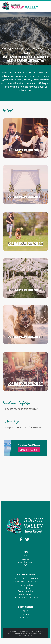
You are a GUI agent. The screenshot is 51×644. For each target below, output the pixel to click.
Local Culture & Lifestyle (26, 579)
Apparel (26, 614)
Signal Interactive (26, 635)
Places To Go (26, 594)
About (26, 559)
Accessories (26, 617)
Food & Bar (26, 588)
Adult (26, 611)
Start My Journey (29, 450)
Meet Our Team (26, 562)
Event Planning (26, 591)
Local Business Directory (26, 598)
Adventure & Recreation (26, 582)
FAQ (26, 565)
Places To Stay (26, 585)
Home (26, 556)
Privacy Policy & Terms (25, 633)
